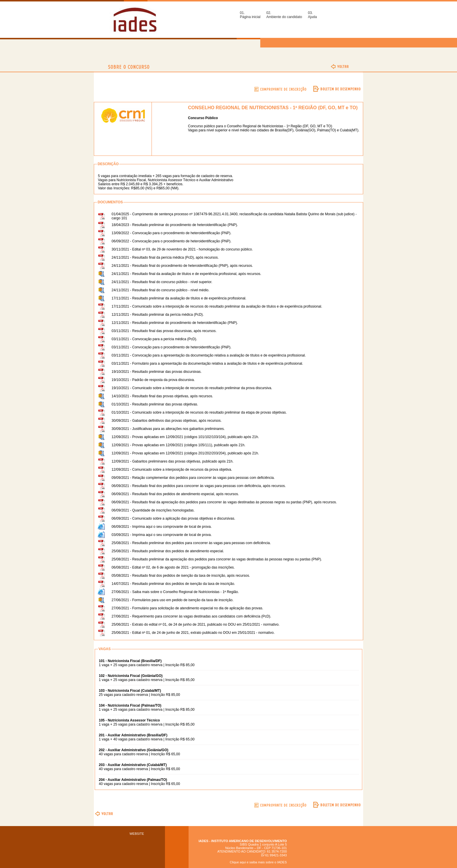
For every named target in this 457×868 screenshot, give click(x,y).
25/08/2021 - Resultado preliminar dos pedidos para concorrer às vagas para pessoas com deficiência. (191, 543)
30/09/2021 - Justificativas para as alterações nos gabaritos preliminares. (168, 429)
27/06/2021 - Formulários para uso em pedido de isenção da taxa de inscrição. (173, 600)
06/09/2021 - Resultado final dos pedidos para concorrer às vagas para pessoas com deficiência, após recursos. (199, 486)
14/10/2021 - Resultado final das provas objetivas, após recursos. (162, 396)
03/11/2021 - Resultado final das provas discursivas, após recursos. (164, 331)
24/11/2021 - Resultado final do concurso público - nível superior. (162, 282)
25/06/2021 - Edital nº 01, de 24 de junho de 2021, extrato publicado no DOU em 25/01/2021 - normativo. (193, 633)
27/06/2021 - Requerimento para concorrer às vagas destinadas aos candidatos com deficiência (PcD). (191, 616)
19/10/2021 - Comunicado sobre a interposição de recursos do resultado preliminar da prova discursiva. (192, 388)
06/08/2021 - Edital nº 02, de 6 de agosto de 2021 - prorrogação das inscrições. (173, 567)
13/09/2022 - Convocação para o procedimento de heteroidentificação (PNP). (172, 233)
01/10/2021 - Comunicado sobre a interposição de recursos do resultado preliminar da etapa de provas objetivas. (199, 412)
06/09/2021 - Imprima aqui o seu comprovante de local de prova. (162, 527)
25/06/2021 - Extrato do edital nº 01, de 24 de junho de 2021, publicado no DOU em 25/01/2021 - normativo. (196, 624)
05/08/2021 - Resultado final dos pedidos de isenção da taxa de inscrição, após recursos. (181, 576)
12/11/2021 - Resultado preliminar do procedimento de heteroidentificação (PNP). (175, 323)
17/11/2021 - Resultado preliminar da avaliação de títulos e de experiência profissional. (179, 298)
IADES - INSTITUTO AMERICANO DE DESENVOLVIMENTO (243, 841)
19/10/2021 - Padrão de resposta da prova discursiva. (153, 380)
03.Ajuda (312, 15)
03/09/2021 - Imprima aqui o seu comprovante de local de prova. (162, 535)
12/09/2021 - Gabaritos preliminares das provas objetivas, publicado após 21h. (173, 461)
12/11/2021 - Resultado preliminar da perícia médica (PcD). (158, 315)
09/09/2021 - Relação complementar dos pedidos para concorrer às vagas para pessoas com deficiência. (193, 478)
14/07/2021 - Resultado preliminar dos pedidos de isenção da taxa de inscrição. (173, 584)
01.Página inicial (250, 15)
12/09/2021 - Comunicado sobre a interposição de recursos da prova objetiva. (172, 470)
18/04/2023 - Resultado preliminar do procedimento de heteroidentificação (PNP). (175, 225)
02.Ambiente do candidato (284, 15)
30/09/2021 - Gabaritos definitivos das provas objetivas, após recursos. (167, 421)
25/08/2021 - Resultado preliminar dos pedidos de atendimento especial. (168, 551)
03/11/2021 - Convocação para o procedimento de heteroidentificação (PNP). (172, 347)
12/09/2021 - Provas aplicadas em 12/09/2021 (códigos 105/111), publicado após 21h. (179, 445)
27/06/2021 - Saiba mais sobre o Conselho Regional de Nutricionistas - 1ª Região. (175, 592)
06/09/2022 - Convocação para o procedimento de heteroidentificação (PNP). (172, 241)
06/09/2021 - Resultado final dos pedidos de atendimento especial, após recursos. (175, 494)
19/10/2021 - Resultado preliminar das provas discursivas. (157, 372)
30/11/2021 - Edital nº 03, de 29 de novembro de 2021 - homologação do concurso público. (182, 249)
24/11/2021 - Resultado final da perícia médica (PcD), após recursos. (165, 257)
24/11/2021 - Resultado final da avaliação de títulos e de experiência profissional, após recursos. (187, 274)
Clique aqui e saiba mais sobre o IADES (258, 862)
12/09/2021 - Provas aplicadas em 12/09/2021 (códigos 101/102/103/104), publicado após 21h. (185, 437)
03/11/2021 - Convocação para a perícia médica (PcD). (154, 339)
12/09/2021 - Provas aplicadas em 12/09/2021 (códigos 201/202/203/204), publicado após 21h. (185, 453)
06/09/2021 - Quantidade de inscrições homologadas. (153, 510)
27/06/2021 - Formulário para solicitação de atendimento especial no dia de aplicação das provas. (187, 608)
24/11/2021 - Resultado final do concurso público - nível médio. (161, 290)
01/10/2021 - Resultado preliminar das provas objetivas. (155, 404)
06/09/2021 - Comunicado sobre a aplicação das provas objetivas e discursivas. (173, 518)
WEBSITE (137, 834)
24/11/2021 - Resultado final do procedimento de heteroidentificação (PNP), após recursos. (182, 266)
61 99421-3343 (274, 855)
